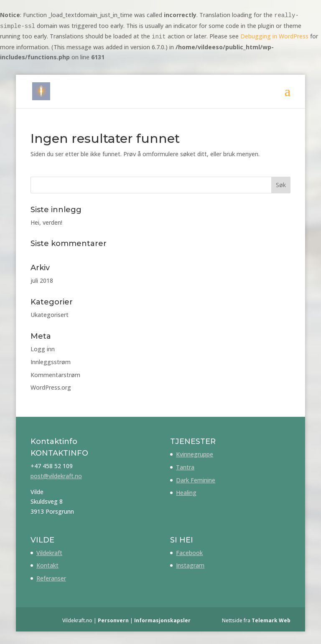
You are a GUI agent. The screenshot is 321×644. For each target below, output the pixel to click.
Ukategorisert (50, 315)
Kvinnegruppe (195, 454)
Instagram (190, 565)
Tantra (185, 467)
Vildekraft (49, 553)
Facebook (189, 553)
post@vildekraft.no (56, 476)
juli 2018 (42, 280)
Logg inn (43, 349)
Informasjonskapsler (162, 620)
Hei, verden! (46, 222)
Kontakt (47, 565)
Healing (186, 493)
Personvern (113, 620)
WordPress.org (51, 387)
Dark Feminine (196, 480)
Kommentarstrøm (55, 375)
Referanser (51, 578)
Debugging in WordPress (274, 36)
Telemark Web (271, 620)
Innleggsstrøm (51, 362)
